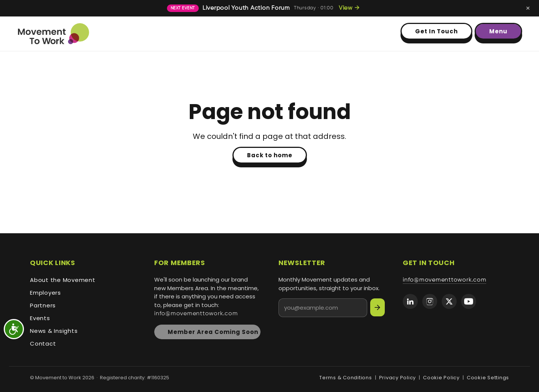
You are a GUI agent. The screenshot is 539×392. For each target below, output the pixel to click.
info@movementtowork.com (196, 314)
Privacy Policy (398, 378)
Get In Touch (436, 31)
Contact (43, 344)
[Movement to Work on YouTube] (469, 301)
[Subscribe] (377, 307)
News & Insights (54, 331)
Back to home (270, 155)
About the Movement (63, 280)
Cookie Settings (488, 378)
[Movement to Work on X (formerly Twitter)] (449, 301)
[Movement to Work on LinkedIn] (410, 301)
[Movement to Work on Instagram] (430, 301)
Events (40, 318)
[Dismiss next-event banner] (528, 8)
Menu (498, 31)
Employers (45, 293)
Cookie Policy (441, 378)
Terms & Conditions (346, 378)
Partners (43, 305)
